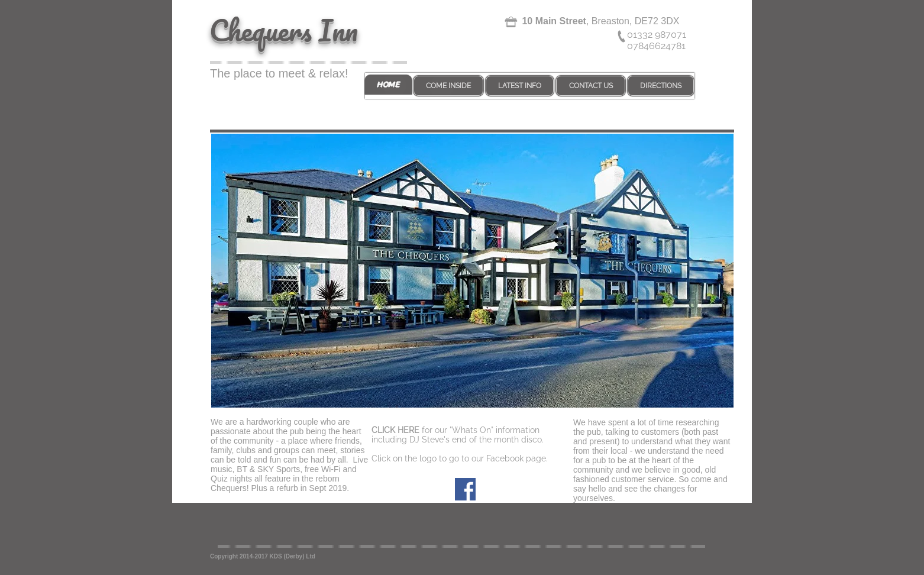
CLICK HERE (395, 430)
